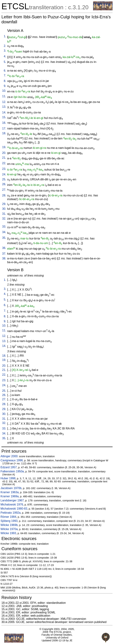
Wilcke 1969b (9, 525)
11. (4, 96)
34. (4, 232)
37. (4, 254)
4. (5, 56)
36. (4, 248)
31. (4, 214)
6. (5, 71)
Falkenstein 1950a (12, 471)
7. (5, 75)
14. (4, 112)
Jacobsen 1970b (11, 488)
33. (4, 227)
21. (4, 158)
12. (4, 102)
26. (4, 184)
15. (4, 117)
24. (4, 174)
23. (4, 169)
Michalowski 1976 (12, 504)
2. (5, 46)
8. (5, 81)
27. (4, 190)
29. (4, 204)
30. (4, 209)
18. (4, 133)
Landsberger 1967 (12, 500)
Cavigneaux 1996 (12, 460)
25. (4, 179)
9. (5, 86)
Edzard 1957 (9, 467)
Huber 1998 (8, 478)
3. (5, 51)
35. (4, 238)
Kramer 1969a (10, 496)
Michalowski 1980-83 (14, 509)
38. (4, 258)
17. (4, 128)
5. (5, 62)
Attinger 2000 (9, 456)
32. (4, 219)
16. (4, 123)
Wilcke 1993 (8, 533)
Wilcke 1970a (9, 529)
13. (4, 107)
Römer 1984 (8, 517)
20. (4, 153)
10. (4, 91)
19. (4, 147)
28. (4, 195)
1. (5, 36)
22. (4, 163)
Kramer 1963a (10, 492)
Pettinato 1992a (11, 513)
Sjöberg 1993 (9, 521)
